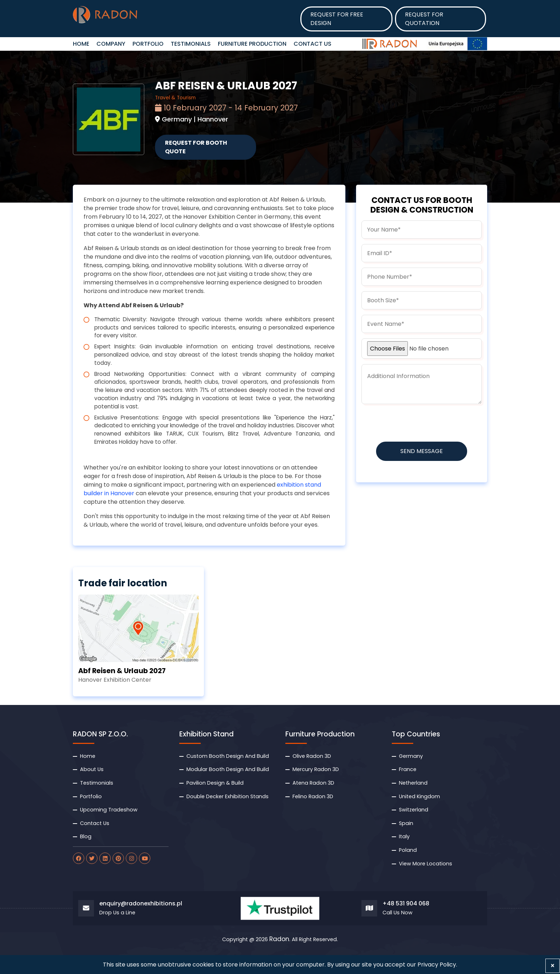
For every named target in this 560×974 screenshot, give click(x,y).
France (408, 769)
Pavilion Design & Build (215, 783)
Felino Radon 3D (313, 796)
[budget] (422, 324)
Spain (406, 823)
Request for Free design (337, 19)
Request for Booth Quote (196, 147)
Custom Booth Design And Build (228, 756)
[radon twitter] (92, 858)
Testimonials (191, 44)
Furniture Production (252, 44)
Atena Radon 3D (313, 783)
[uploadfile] (422, 349)
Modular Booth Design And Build (228, 769)
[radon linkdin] (105, 858)
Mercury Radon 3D (316, 769)
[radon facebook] (79, 858)
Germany (411, 756)
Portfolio (148, 44)
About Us (92, 769)
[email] (422, 253)
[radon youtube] (145, 858)
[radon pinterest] (118, 858)
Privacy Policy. (437, 965)
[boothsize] (422, 300)
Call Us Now (397, 913)
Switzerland (414, 810)
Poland (408, 850)
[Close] (552, 966)
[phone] (422, 277)
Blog (86, 836)
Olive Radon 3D (312, 756)
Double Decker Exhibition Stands (227, 796)
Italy (404, 836)
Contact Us (312, 44)
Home (88, 756)
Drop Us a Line (117, 913)
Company (111, 44)
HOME (81, 44)
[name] (422, 230)
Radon (279, 939)
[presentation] (416, 423)
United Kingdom (419, 796)
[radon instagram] (131, 858)
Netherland (413, 783)
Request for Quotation (424, 19)
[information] (422, 384)
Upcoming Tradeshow (109, 810)
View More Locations (426, 864)
